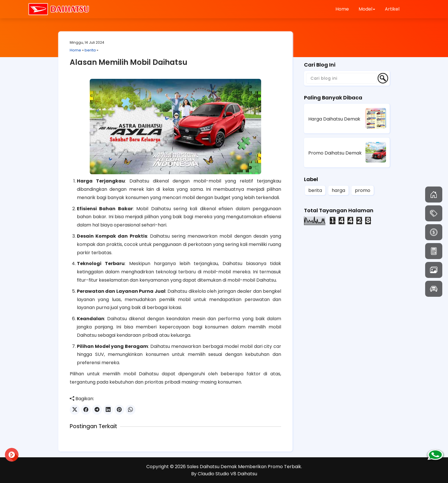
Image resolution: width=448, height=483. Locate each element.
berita (90, 50)
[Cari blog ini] (341, 78)
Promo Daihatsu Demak (335, 153)
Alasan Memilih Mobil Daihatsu (129, 62)
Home (342, 9)
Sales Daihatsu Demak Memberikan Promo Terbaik (244, 467)
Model (367, 9)
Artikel (392, 9)
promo (363, 190)
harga (338, 190)
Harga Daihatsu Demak (334, 119)
